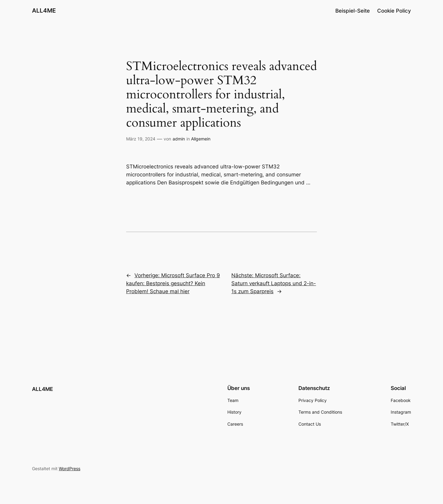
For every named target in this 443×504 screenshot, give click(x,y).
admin (179, 139)
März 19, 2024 (141, 139)
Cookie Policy (394, 11)
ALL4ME (44, 10)
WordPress (70, 469)
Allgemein (201, 139)
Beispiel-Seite (353, 11)
